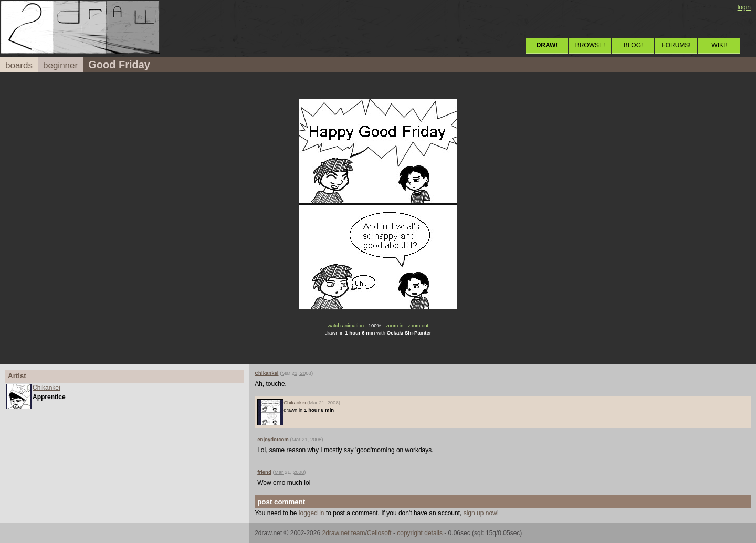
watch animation (346, 325)
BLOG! (633, 45)
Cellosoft (379, 533)
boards (19, 65)
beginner (60, 65)
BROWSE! (590, 45)
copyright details (420, 533)
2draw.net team (343, 533)
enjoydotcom (273, 439)
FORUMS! (676, 45)
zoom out (418, 325)
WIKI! (719, 45)
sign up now (480, 513)
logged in (312, 513)
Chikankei (46, 388)
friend (264, 472)
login (744, 7)
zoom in (395, 325)
